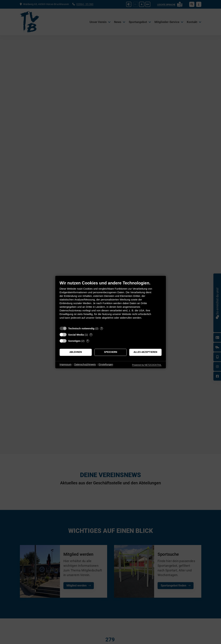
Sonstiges (74, 341)
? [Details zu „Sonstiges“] (88, 341)
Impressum (66, 365)
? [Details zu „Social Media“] (91, 335)
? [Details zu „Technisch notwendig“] (102, 328)
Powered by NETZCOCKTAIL (147, 365)
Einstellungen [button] (106, 365)
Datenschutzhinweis (85, 365)
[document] (111, 302)
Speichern (111, 352)
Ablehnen (76, 352)
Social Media (76, 335)
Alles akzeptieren (145, 352)
